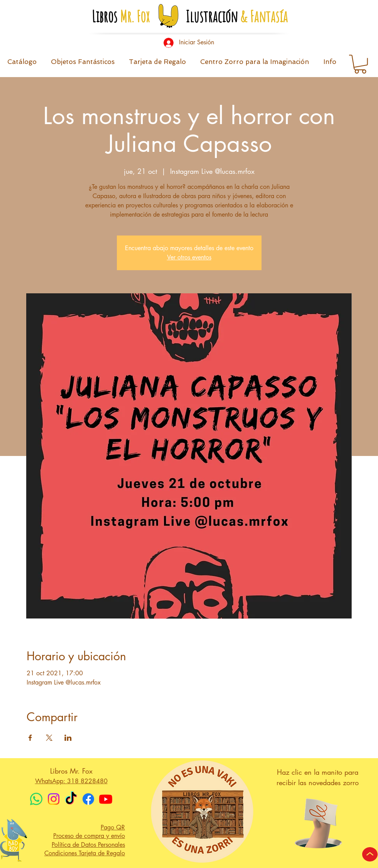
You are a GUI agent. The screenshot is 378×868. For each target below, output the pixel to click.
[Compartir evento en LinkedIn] (68, 738)
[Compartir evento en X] (49, 738)
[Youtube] (106, 799)
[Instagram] (54, 799)
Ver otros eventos (189, 257)
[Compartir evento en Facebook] (30, 738)
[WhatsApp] (36, 799)
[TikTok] (71, 799)
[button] (330, 64)
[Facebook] (88, 799)
